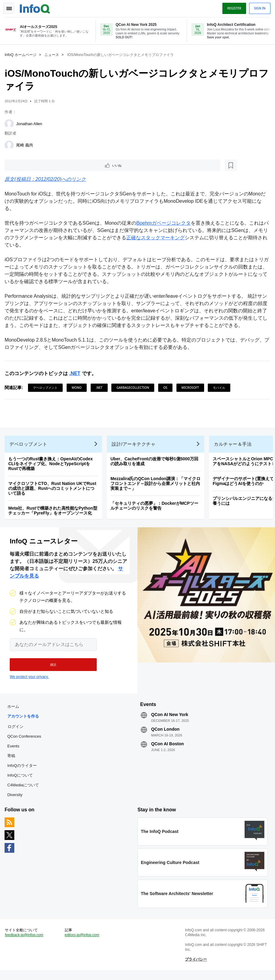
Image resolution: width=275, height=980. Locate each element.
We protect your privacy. (29, 681)
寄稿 (13, 762)
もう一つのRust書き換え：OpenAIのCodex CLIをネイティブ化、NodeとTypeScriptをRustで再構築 (52, 466)
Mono (78, 388)
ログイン (17, 732)
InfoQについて (22, 781)
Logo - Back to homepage (37, 7)
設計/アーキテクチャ (135, 447)
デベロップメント (47, 388)
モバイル (221, 388)
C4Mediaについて (25, 791)
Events (15, 752)
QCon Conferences (26, 742)
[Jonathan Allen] (11, 123)
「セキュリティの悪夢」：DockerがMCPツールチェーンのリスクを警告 (156, 508)
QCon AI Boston (168, 750)
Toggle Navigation (12, 7)
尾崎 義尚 (26, 144)
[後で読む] (44, 165)
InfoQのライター (24, 771)
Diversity (16, 801)
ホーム (15, 712)
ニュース (53, 54)
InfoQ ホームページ (22, 54)
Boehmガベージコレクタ (165, 223)
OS (167, 388)
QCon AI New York (170, 720)
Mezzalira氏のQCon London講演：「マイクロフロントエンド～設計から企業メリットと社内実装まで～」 (157, 486)
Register (233, 7)
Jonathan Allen (31, 123)
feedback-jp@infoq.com (26, 943)
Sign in (258, 7)
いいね (23, 165)
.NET (76, 373)
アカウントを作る (25, 722)
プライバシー (196, 968)
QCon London (165, 735)
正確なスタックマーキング (167, 238)
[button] (51, 669)
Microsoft (191, 388)
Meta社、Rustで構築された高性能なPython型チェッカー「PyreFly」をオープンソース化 (54, 513)
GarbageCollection (134, 388)
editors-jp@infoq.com (83, 943)
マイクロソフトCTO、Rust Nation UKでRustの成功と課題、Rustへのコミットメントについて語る (54, 491)
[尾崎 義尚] (11, 144)
